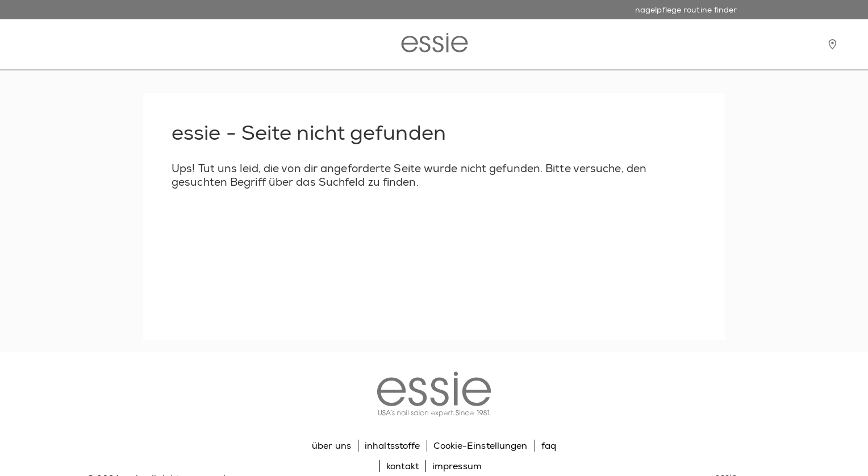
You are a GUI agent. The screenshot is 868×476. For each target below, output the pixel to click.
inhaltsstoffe (392, 446)
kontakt (402, 466)
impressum (457, 466)
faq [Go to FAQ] (549, 446)
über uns (331, 446)
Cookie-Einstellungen (480, 446)
